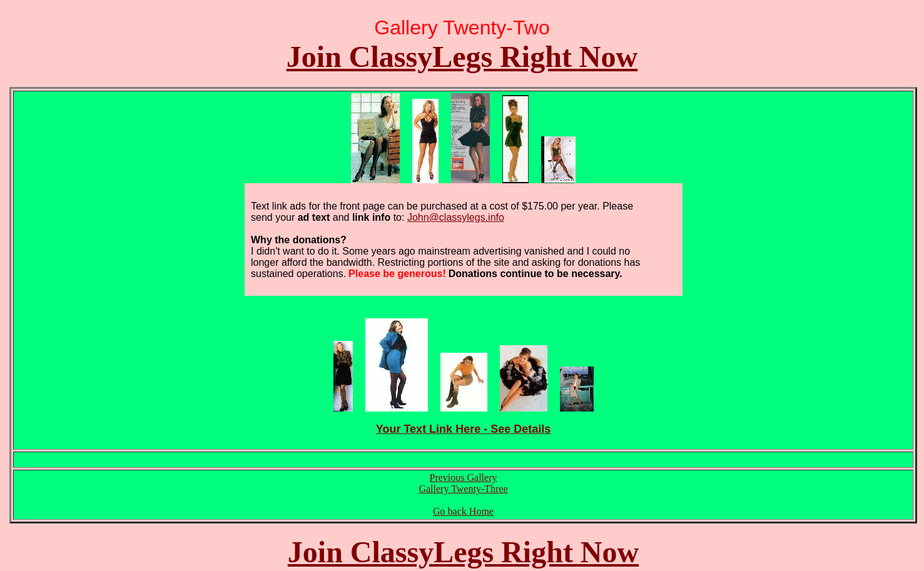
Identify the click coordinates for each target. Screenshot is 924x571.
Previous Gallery (464, 478)
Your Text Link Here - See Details (463, 429)
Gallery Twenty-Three (463, 489)
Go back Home (463, 511)
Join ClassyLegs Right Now (462, 57)
